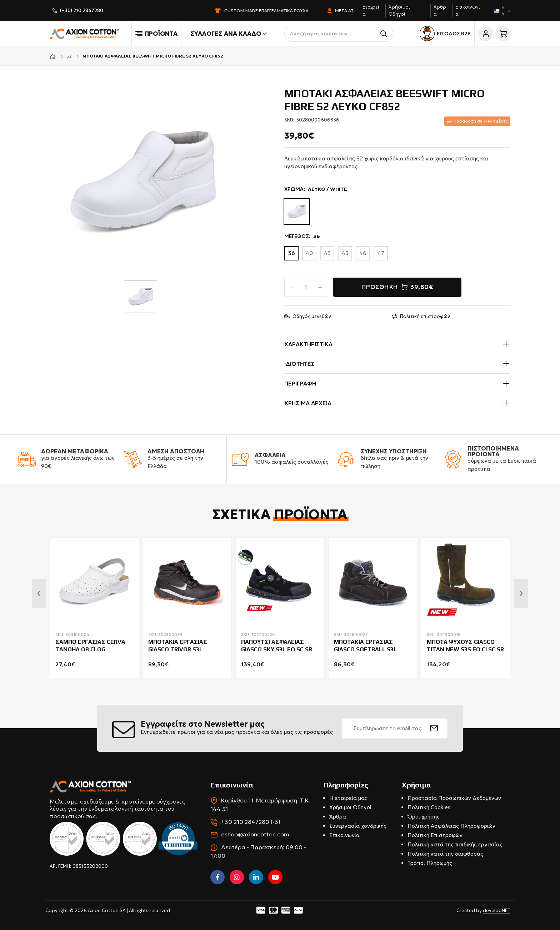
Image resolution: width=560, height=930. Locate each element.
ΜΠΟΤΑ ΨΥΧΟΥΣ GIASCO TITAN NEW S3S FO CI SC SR (465, 646)
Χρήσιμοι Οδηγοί (350, 807)
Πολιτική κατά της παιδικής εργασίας (455, 844)
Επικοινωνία (344, 835)
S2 (69, 56)
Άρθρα (338, 817)
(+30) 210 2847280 (82, 11)
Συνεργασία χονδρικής (358, 826)
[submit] (434, 728)
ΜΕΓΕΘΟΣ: (302, 236)
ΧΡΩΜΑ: (316, 189)
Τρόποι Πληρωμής (430, 863)
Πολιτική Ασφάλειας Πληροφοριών (451, 826)
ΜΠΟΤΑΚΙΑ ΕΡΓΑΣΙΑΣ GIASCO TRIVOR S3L (178, 646)
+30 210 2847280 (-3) (251, 822)
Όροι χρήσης (424, 817)
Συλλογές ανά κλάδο (229, 34)
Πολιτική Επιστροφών (435, 835)
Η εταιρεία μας (348, 798)
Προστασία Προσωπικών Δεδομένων (454, 798)
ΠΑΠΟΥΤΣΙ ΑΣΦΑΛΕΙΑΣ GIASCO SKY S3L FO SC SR (277, 646)
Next (521, 593)
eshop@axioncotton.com (255, 834)
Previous (39, 593)
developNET (497, 911)
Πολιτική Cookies (429, 807)
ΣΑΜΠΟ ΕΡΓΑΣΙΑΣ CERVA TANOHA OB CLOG (90, 646)
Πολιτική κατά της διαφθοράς (445, 854)
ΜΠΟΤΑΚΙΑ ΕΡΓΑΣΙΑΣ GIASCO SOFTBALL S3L (365, 646)
